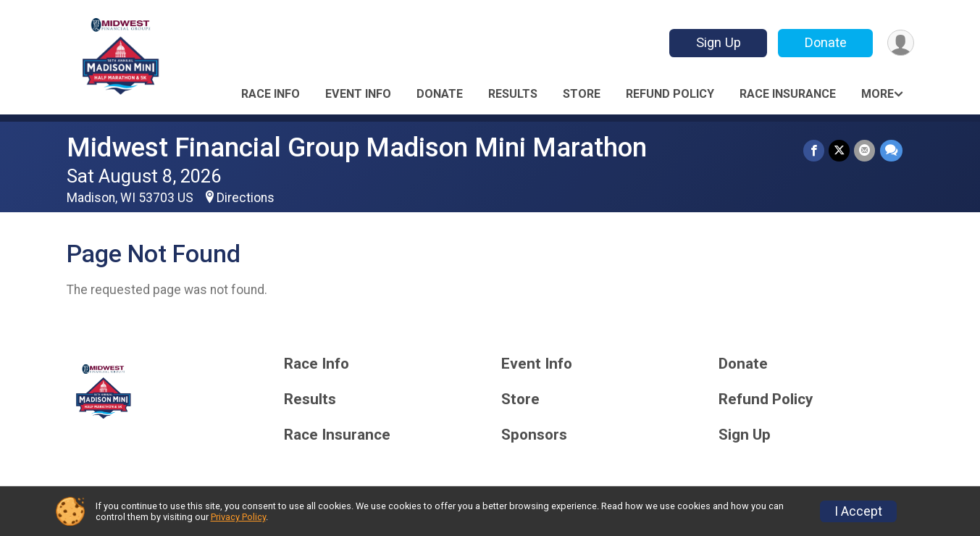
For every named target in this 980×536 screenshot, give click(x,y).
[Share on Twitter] (840, 150)
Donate (825, 42)
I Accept (858, 511)
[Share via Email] (865, 150)
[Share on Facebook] (814, 150)
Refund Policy (670, 94)
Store (582, 94)
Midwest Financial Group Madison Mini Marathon (357, 147)
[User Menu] (901, 43)
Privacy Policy (238, 517)
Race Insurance (788, 94)
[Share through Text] (891, 150)
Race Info (271, 94)
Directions (246, 198)
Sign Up (718, 42)
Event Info (358, 94)
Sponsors (534, 435)
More (878, 94)
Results (513, 94)
